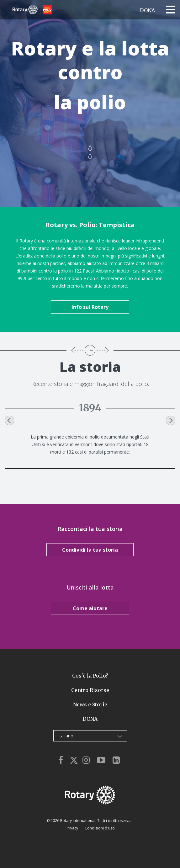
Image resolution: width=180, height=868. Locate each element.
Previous (9, 420)
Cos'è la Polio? (90, 676)
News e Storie (90, 704)
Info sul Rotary (90, 307)
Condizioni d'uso (100, 828)
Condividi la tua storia (90, 550)
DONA (147, 10)
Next (171, 420)
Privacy (72, 828)
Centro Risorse (90, 690)
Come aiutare (90, 608)
